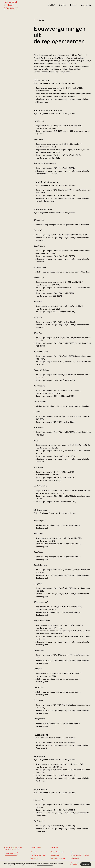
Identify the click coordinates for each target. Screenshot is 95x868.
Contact (34, 852)
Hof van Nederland (57, 852)
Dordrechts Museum (58, 859)
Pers (72, 852)
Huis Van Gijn (55, 855)
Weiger (75, 864)
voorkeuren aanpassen (45, 865)
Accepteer (86, 864)
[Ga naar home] (17, 5)
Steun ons (34, 859)
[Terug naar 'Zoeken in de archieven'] (62, 20)
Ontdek (62, 5)
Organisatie (86, 5)
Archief (51, 5)
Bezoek (73, 5)
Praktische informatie (38, 855)
